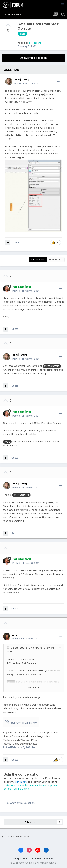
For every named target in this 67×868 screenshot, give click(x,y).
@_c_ (7, 442)
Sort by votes (38, 260)
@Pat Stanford (52, 366)
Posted (28, 83)
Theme (36, 858)
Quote (17, 242)
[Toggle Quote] (8, 648)
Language (20, 858)
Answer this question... (22, 803)
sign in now (21, 782)
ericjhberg (35, 43)
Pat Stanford (47, 648)
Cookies (49, 858)
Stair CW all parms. (24, 723)
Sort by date (56, 260)
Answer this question (34, 58)
